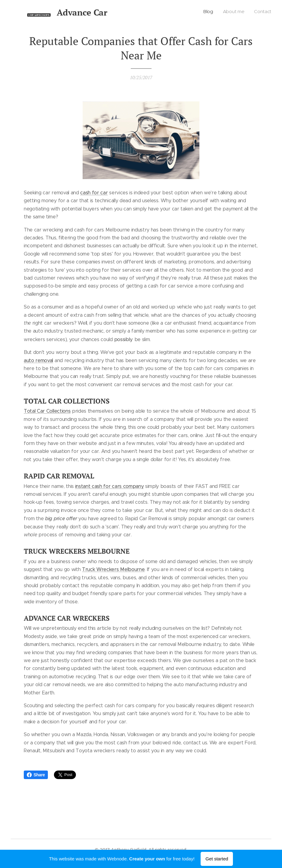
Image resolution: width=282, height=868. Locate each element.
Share (36, 775)
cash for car (94, 193)
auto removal (38, 360)
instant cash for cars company (110, 486)
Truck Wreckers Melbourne (113, 569)
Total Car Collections (47, 411)
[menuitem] (253, 12)
